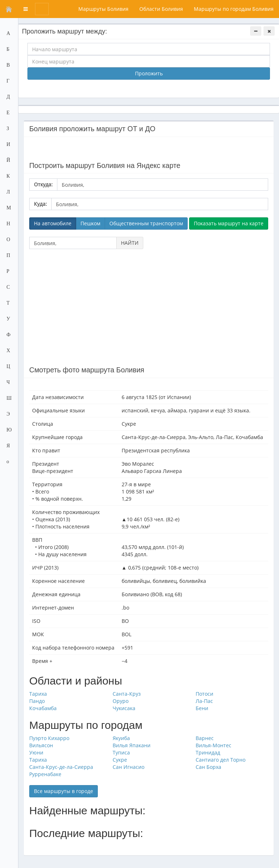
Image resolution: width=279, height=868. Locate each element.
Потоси (204, 694)
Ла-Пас (204, 701)
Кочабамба (43, 708)
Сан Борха (208, 767)
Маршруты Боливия (103, 9)
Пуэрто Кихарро (49, 738)
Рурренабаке (45, 774)
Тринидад (208, 752)
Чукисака (124, 708)
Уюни (36, 752)
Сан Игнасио (128, 767)
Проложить (149, 73)
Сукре (120, 760)
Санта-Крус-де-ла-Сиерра (61, 767)
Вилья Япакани (132, 745)
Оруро (121, 701)
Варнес (205, 738)
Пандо (37, 701)
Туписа (121, 752)
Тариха (38, 694)
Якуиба (121, 738)
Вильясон (41, 745)
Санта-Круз (127, 694)
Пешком (90, 223)
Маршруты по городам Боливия (234, 9)
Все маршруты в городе (64, 791)
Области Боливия (161, 9)
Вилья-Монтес (213, 745)
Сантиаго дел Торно (221, 760)
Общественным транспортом (146, 223)
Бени (202, 708)
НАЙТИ (130, 243)
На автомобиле (53, 223)
